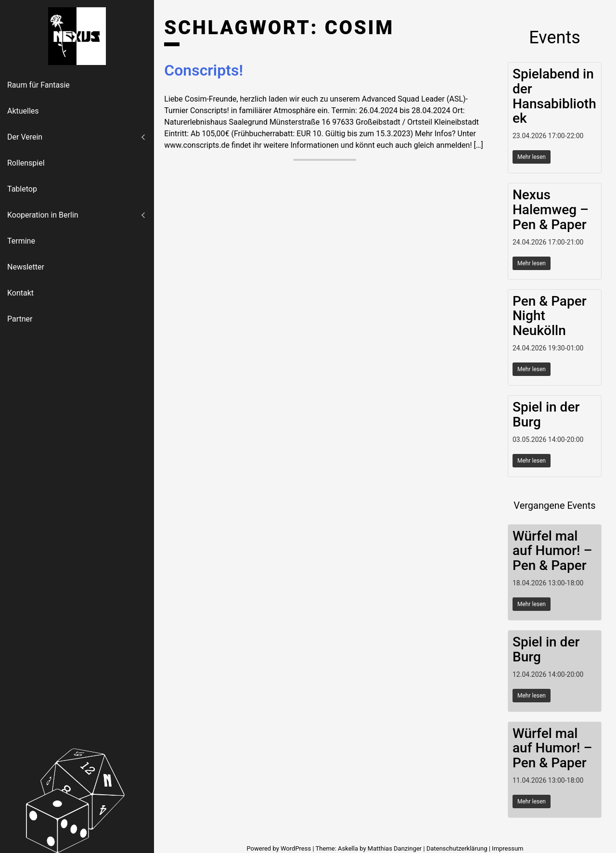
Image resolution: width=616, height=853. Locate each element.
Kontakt (20, 293)
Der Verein (25, 137)
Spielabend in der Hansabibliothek (554, 96)
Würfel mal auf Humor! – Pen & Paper (552, 551)
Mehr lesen (532, 157)
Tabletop (22, 189)
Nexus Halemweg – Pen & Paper (551, 210)
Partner (20, 319)
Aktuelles (23, 111)
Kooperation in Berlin (43, 215)
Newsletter (26, 267)
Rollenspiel (26, 163)
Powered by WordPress (279, 848)
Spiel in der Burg (546, 414)
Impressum (507, 848)
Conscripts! (204, 70)
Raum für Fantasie (38, 85)
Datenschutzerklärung (457, 848)
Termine (21, 241)
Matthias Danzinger (395, 848)
